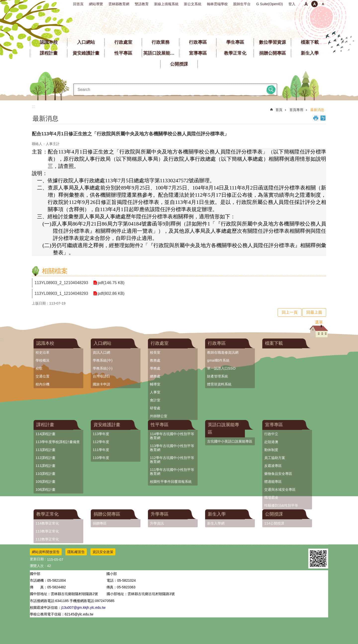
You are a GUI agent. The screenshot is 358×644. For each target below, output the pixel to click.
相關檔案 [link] (55, 271)
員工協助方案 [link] (275, 458)
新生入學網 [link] (216, 523)
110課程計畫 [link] (45, 474)
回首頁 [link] (78, 4)
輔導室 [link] (155, 384)
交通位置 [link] (43, 376)
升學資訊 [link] (157, 523)
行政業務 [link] (161, 42)
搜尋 (271, 90)
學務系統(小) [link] (103, 368)
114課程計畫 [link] (45, 434)
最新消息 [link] (317, 110)
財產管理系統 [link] (218, 376)
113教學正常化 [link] (47, 531)
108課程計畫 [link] (45, 490)
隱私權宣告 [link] (76, 552)
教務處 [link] (155, 360)
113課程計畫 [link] (45, 450)
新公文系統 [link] (193, 4)
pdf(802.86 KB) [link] (111, 293)
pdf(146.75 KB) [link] (111, 283)
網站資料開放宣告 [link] (46, 552)
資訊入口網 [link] (101, 352)
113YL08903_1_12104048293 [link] (61, 293)
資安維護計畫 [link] (86, 53)
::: (2, 2)
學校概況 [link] (43, 360)
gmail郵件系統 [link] (218, 360)
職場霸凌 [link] (271, 497)
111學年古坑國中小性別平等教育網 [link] (172, 472)
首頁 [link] (279, 110)
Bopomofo (323, 118)
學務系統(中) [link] (103, 360)
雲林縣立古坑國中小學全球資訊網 (179, 22)
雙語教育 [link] (142, 4)
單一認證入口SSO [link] (221, 368)
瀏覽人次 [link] (37, 566)
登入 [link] (292, 4)
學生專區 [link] (235, 42)
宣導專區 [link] (198, 53)
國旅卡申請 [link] (101, 384)
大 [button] (323, 4)
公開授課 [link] (179, 64)
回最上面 (314, 312)
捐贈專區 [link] (100, 523)
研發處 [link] (155, 408)
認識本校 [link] (49, 42)
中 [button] (314, 4)
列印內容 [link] (316, 118)
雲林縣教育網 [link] (119, 4)
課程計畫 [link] (49, 53)
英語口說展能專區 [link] (161, 53)
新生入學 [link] (310, 53)
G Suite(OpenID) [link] (269, 4)
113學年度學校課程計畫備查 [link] (58, 442)
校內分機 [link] (43, 384)
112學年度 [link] (101, 442)
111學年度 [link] (101, 450)
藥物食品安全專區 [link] (278, 474)
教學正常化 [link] (235, 53)
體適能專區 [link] (273, 482)
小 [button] (306, 4)
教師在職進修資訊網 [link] (223, 352)
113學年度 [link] (101, 434)
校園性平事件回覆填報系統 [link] (171, 482)
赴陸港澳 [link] (271, 442)
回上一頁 (290, 312)
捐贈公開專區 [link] (272, 53)
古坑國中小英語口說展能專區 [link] (230, 441)
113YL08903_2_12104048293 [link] (61, 283)
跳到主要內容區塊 (3, 3)
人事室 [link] (155, 392)
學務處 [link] (155, 368)
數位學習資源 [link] (272, 42)
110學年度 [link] (101, 458)
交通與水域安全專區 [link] (280, 490)
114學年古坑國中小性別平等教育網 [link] (172, 436)
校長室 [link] (155, 352)
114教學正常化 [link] (47, 523)
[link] (318, 559)
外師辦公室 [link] (159, 416)
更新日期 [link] (37, 559)
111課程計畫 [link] (45, 466)
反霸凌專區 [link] (273, 466)
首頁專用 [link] (296, 110)
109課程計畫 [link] (45, 482)
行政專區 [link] (198, 42)
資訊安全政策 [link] (103, 552)
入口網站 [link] (86, 42)
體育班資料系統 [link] (219, 384)
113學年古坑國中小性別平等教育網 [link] (172, 448)
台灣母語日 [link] (101, 376)
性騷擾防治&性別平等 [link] (281, 505)
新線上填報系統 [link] (166, 4)
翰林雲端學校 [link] (217, 4)
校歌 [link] (39, 368)
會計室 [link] (155, 400)
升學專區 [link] (160, 514)
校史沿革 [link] (43, 352)
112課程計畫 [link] (45, 458)
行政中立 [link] (271, 434)
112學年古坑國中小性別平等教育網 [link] (172, 460)
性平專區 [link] (123, 53)
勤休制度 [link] (271, 450)
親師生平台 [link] (242, 4)
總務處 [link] (155, 376)
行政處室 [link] (123, 42)
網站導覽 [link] (96, 4)
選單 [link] (319, 322)
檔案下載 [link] (310, 42)
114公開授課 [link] (274, 523)
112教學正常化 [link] (47, 539)
